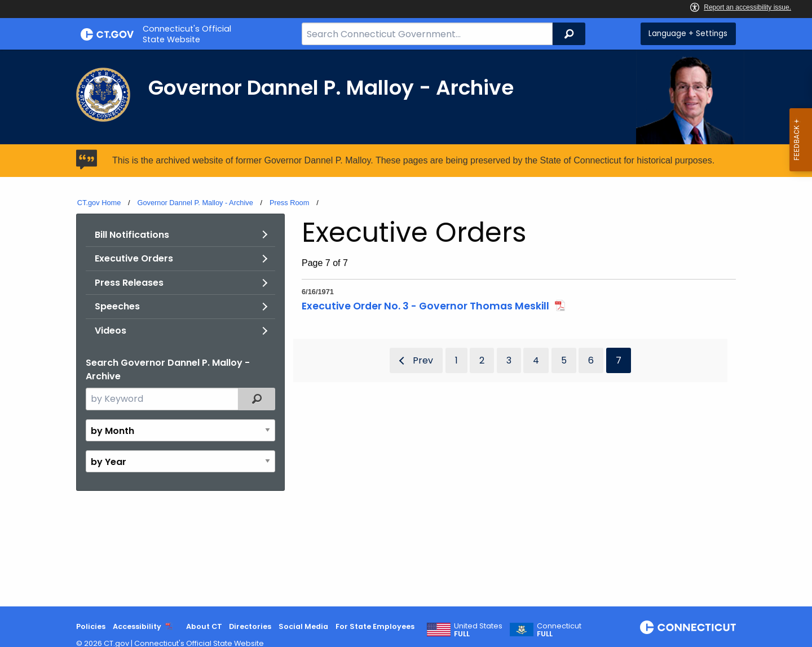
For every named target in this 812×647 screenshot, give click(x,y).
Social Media (303, 626)
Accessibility (137, 626)
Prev (423, 360)
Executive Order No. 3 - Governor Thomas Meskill (425, 306)
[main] (406, 328)
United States (478, 630)
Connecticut (559, 630)
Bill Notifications (132, 235)
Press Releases (129, 283)
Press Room (289, 203)
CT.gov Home (99, 203)
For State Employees (375, 626)
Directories (250, 626)
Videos (111, 331)
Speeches (117, 306)
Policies (91, 626)
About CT (204, 626)
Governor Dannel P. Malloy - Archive (195, 203)
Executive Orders (134, 258)
